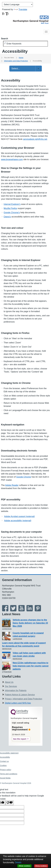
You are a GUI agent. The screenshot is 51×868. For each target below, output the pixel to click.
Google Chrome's (12, 213)
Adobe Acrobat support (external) (19, 516)
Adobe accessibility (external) (18, 521)
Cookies (3, 765)
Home (21, 58)
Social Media (5, 778)
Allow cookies (24, 866)
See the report (20, 739)
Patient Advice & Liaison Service (20, 695)
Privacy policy (6, 770)
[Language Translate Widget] (17, 4)
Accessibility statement (9, 753)
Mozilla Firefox (10, 208)
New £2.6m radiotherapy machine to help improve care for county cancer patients (31, 666)
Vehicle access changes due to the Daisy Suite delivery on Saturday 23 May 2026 (30, 623)
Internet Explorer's (12, 204)
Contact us (4, 761)
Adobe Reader (12, 485)
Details (18, 862)
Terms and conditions (9, 774)
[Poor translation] (10, 803)
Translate (20, 9)
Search (4, 39)
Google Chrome (24, 477)
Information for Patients (16, 690)
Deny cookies (41, 866)
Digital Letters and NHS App (18, 703)
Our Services (11, 686)
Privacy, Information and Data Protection (23, 699)
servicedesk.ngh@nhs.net (35, 139)
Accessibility (5, 757)
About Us (9, 682)
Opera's (7, 217)
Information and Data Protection (16, 61)
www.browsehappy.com (12, 159)
